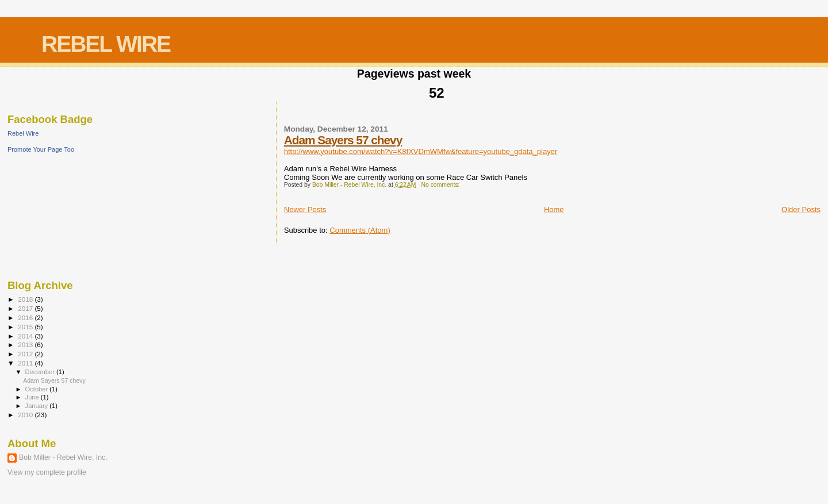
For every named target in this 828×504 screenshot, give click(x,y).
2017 (26, 308)
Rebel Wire (23, 133)
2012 (26, 354)
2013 (26, 345)
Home (554, 209)
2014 (26, 336)
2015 (26, 327)
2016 (26, 318)
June (33, 397)
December (41, 372)
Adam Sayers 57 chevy (343, 140)
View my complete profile (47, 472)
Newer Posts (305, 209)
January (38, 406)
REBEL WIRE (106, 44)
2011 (26, 363)
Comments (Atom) (360, 230)
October (38, 389)
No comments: (441, 185)
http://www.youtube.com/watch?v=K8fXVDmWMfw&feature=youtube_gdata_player (421, 151)
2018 (26, 299)
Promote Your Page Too (41, 149)
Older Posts (801, 209)
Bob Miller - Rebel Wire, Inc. (63, 457)
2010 (26, 415)
